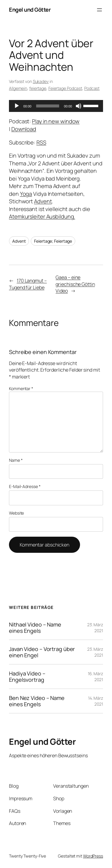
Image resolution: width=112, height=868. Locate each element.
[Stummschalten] (79, 106)
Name (16, 460)
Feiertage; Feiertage (53, 241)
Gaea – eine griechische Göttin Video (75, 284)
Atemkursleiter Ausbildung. (42, 216)
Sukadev (41, 81)
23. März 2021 (95, 628)
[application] (56, 106)
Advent (43, 201)
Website (16, 513)
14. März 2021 (96, 701)
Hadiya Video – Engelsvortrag (27, 677)
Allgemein (18, 88)
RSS (41, 142)
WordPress (93, 856)
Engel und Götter (30, 10)
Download (24, 129)
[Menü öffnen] (99, 10)
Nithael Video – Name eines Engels (35, 628)
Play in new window (56, 121)
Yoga (26, 194)
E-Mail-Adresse (25, 486)
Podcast (92, 88)
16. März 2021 (95, 677)
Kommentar (21, 388)
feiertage (38, 88)
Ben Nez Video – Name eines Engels (37, 701)
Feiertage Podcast (65, 88)
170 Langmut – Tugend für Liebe (28, 284)
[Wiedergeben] (17, 106)
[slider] (48, 106)
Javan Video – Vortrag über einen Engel (42, 652)
